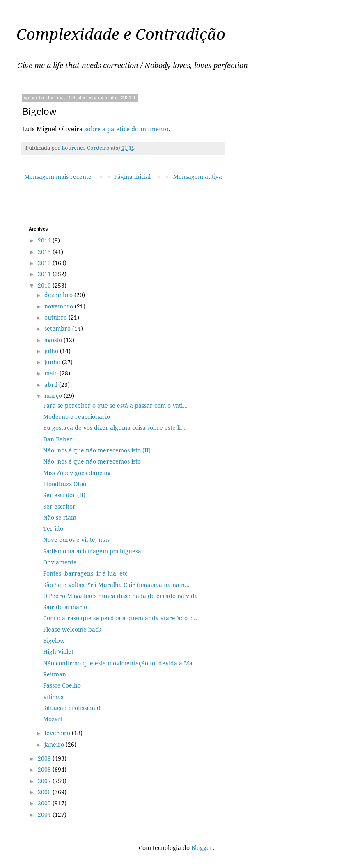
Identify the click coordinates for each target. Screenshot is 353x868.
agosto (54, 340)
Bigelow (54, 641)
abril (52, 385)
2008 (45, 770)
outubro (56, 318)
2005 (45, 803)
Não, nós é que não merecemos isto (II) (97, 450)
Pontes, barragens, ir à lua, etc (85, 573)
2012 (45, 263)
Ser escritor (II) (64, 495)
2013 (45, 252)
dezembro (59, 295)
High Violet (58, 652)
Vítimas (53, 697)
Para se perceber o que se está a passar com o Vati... (115, 406)
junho (53, 362)
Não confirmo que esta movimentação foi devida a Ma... (120, 663)
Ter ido (53, 529)
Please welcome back (72, 630)
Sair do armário (65, 607)
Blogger (202, 848)
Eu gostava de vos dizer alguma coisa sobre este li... (114, 428)
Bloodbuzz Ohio (65, 484)
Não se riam (60, 518)
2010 (45, 286)
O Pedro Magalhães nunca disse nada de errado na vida (120, 596)
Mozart (53, 719)
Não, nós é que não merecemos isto (92, 461)
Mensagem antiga (198, 177)
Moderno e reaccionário (77, 417)
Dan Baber (58, 439)
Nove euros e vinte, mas (76, 540)
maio (52, 373)
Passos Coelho (62, 685)
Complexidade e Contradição (121, 34)
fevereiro (58, 733)
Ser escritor (59, 507)
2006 (45, 792)
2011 (45, 274)
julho (52, 351)
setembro (58, 329)
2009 (45, 758)
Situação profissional (72, 708)
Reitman (55, 674)
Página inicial (132, 177)
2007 (45, 781)
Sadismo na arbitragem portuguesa (92, 551)
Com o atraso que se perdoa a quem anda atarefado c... (120, 618)
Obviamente (60, 562)
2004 (45, 815)
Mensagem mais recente (58, 177)
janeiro (55, 745)
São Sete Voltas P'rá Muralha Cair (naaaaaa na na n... (116, 585)
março (54, 396)
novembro (60, 306)
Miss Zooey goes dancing (77, 473)
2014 (45, 240)
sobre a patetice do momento (126, 129)
